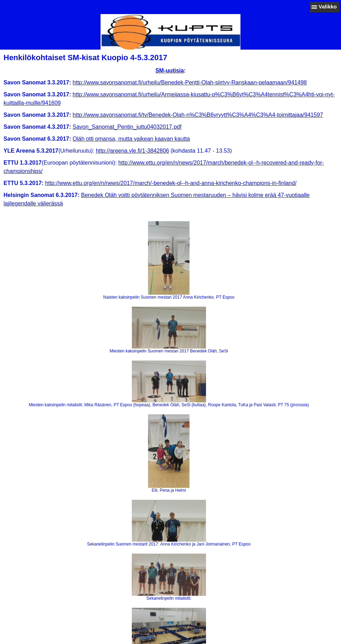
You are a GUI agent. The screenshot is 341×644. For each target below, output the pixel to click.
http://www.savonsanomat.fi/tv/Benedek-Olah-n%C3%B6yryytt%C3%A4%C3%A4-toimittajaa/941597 (198, 115)
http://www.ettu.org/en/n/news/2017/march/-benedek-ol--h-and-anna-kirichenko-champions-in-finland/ (171, 183)
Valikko (328, 7)
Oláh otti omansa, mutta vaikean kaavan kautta (131, 139)
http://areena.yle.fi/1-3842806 (133, 151)
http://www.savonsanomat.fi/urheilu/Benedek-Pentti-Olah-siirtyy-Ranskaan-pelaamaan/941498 (190, 82)
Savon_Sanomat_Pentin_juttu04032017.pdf (127, 127)
